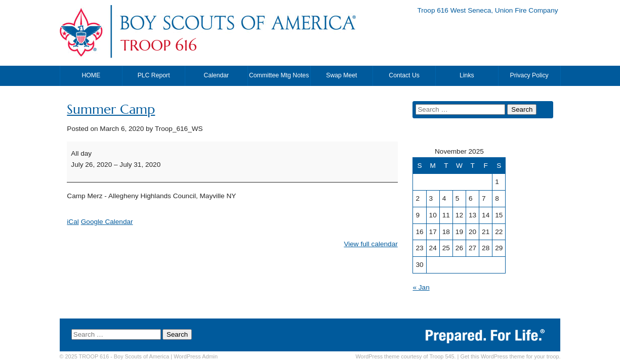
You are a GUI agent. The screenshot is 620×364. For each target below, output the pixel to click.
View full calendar (370, 244)
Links (467, 75)
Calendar (217, 75)
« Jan (421, 287)
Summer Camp (111, 109)
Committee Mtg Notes (279, 75)
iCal (73, 222)
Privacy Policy (529, 75)
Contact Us (404, 75)
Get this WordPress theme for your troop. (510, 356)
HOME (91, 75)
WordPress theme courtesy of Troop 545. (406, 356)
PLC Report (154, 75)
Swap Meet (341, 75)
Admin (196, 356)
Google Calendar (107, 222)
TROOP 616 (159, 45)
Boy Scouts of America (141, 356)
